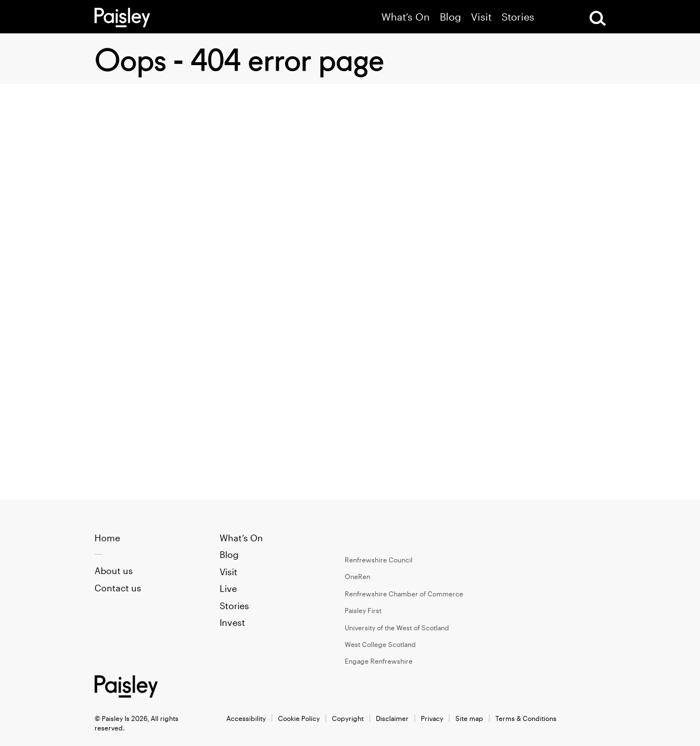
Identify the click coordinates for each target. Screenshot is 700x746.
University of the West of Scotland (397, 628)
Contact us (118, 588)
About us (114, 570)
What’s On (406, 17)
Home (107, 538)
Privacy (432, 718)
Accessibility (246, 718)
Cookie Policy (299, 718)
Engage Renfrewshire (379, 661)
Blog (450, 17)
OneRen (358, 576)
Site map (469, 718)
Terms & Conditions (526, 718)
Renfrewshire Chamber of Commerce (404, 594)
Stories (518, 17)
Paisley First (363, 610)
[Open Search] (598, 18)
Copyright (348, 718)
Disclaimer (392, 718)
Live (228, 588)
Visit (481, 17)
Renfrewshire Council (379, 560)
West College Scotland (380, 644)
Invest (232, 622)
